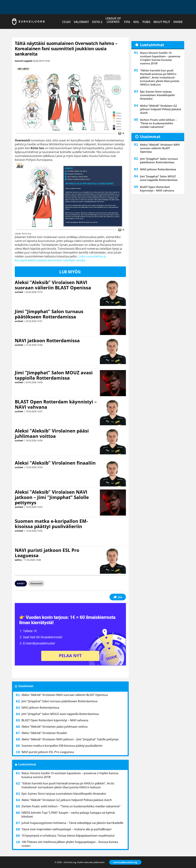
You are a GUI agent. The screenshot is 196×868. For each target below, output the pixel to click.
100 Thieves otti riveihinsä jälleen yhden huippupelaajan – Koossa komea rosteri (70, 844)
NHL (136, 22)
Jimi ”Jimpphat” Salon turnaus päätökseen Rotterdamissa (49, 314)
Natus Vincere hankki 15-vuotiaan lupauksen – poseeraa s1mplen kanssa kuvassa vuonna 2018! (70, 775)
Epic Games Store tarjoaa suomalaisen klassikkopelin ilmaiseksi (64, 794)
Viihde (178, 22)
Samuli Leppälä (24, 61)
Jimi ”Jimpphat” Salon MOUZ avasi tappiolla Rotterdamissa (54, 375)
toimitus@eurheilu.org (125, 862)
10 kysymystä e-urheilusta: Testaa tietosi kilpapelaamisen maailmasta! (68, 836)
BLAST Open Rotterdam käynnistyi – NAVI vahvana (56, 404)
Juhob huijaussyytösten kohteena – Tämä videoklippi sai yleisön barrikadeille (72, 823)
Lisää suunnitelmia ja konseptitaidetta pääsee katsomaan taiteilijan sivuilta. (60, 258)
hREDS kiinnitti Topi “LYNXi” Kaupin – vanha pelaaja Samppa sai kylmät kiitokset (68, 815)
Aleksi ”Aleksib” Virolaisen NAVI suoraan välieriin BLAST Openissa (53, 285)
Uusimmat (26, 686)
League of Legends (113, 20)
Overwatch (36, 583)
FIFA (127, 22)
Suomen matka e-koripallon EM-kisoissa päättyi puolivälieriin (51, 524)
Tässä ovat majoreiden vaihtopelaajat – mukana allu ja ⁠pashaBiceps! (66, 829)
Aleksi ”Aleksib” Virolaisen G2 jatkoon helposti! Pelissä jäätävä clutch (67, 800)
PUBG (146, 22)
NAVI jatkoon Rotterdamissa (47, 340)
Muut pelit (162, 22)
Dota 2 (97, 22)
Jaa (118, 597)
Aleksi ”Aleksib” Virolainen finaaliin (55, 463)
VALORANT (81, 22)
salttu (18, 560)
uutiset (19, 292)
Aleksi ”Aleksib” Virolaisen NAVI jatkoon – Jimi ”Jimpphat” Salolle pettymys (52, 497)
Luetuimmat (27, 764)
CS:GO (66, 22)
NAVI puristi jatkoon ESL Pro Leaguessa (47, 553)
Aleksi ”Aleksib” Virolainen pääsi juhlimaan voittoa (52, 433)
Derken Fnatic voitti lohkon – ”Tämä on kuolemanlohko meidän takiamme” (71, 806)
